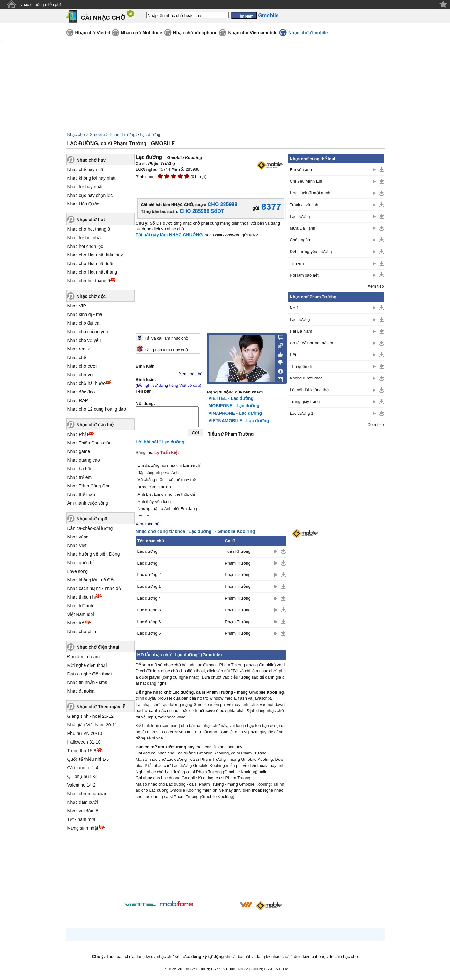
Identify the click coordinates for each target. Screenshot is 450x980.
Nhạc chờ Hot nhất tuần (91, 263)
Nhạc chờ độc (91, 296)
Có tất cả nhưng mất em (312, 343)
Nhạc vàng (78, 537)
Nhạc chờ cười (82, 366)
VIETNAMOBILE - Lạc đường (239, 421)
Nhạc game (79, 451)
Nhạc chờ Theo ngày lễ (101, 707)
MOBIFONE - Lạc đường (234, 406)
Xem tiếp (376, 286)
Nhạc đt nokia (81, 691)
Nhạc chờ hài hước (86, 383)
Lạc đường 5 (149, 635)
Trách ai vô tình (304, 205)
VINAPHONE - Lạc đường (235, 413)
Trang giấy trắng (305, 402)
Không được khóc (306, 378)
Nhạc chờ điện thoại (98, 647)
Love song (78, 571)
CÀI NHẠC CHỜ (103, 18)
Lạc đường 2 (149, 576)
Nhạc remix (79, 349)
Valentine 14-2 (81, 785)
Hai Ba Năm (301, 331)
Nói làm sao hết (304, 275)
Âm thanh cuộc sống (88, 503)
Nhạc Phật (78, 434)
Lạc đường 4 (149, 600)
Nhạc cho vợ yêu (84, 340)
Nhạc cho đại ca (83, 323)
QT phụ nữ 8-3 (82, 776)
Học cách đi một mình (310, 193)
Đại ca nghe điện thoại (90, 674)
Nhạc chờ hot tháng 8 (89, 229)
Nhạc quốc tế (81, 563)
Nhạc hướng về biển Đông (94, 554)
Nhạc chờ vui (80, 375)
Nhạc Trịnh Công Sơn (89, 486)
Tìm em (297, 263)
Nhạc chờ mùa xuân (87, 794)
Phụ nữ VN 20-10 (85, 733)
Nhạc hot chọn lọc (85, 246)
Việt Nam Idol (81, 614)
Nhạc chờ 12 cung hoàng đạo (97, 409)
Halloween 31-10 (84, 742)
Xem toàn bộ (191, 374)
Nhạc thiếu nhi (82, 597)
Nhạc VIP (77, 306)
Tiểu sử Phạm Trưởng (231, 434)
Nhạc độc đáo (81, 392)
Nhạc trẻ (76, 623)
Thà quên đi (301, 367)
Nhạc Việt (77, 545)
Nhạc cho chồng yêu (88, 332)
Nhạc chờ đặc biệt (96, 425)
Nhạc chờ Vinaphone (195, 33)
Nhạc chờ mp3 (92, 519)
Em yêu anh (301, 170)
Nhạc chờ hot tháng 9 (89, 281)
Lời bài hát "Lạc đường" (161, 443)
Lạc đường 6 (149, 623)
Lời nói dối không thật (310, 390)
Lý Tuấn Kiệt (167, 454)
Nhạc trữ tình (80, 606)
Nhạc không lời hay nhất (92, 178)
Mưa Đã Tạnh (303, 228)
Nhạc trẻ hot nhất (85, 238)
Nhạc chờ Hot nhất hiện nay (95, 255)
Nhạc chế (77, 357)
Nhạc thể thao (81, 494)
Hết (293, 355)
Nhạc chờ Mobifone (142, 33)
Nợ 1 (294, 308)
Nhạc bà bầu (80, 469)
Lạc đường (150, 135)
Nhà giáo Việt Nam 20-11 (92, 725)
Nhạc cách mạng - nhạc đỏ (94, 588)
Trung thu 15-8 (82, 751)
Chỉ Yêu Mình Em (306, 181)
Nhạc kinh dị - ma (85, 314)
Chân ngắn (300, 240)
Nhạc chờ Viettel (93, 33)
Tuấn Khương (238, 553)
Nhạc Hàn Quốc (83, 204)
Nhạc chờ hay (91, 160)
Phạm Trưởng (122, 135)
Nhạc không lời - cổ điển (92, 580)
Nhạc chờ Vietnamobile (253, 33)
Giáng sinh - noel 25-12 (91, 716)
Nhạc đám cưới (83, 802)
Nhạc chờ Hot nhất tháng (92, 272)
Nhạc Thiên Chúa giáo (89, 443)
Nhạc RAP (78, 400)
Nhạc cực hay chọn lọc (90, 195)
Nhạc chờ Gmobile (308, 33)
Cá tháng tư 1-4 (83, 768)
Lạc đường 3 (149, 612)
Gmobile (97, 135)
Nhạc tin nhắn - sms (87, 682)
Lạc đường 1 (149, 588)
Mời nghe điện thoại (87, 665)
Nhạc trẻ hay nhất (85, 187)
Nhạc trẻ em (80, 477)
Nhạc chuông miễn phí (40, 5)
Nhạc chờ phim (82, 631)
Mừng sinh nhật (83, 828)
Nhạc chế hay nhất (86, 169)
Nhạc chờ (76, 135)
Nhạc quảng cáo (84, 460)
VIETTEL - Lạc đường (231, 398)
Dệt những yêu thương (311, 252)
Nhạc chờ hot (91, 220)
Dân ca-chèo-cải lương (90, 528)
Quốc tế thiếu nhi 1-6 (88, 759)
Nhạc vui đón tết (84, 811)
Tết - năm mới (81, 819)
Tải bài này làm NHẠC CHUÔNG (169, 235)
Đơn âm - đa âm (84, 657)
